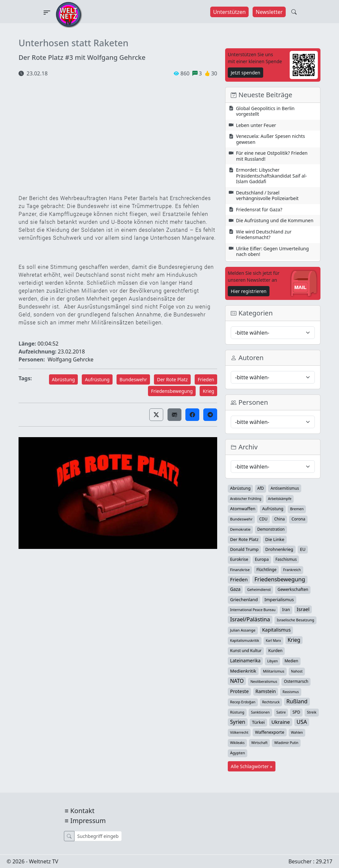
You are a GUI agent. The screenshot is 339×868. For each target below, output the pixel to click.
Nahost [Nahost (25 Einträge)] (297, 671)
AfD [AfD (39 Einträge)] (261, 488)
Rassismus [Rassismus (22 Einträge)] (291, 692)
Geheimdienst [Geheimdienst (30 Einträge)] (259, 589)
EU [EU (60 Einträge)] (303, 549)
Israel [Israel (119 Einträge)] (303, 609)
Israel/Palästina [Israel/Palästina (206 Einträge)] (250, 619)
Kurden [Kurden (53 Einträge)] (275, 651)
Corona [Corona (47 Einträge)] (298, 519)
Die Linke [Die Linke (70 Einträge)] (275, 539)
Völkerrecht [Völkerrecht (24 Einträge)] (239, 732)
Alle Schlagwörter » (252, 766)
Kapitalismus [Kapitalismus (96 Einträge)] (276, 630)
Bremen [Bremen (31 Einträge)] (297, 509)
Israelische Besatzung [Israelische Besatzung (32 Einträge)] (295, 620)
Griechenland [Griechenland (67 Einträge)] (244, 599)
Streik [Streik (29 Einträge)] (312, 712)
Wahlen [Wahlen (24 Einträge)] (297, 732)
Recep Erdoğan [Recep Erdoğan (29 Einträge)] (243, 702)
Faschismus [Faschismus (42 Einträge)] (286, 559)
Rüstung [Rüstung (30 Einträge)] (237, 712)
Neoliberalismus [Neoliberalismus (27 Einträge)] (264, 682)
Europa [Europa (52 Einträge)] (262, 559)
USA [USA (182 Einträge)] (302, 722)
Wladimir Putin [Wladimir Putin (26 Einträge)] (286, 743)
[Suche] (98, 836)
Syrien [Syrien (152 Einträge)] (238, 722)
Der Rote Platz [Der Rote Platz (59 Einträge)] (244, 539)
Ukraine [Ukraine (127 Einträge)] (281, 722)
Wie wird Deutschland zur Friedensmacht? (264, 235)
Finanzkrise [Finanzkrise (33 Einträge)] (240, 570)
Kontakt (82, 811)
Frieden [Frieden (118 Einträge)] (239, 579)
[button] (156, 415)
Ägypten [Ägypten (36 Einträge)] (238, 753)
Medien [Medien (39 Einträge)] (291, 661)
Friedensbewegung (172, 391)
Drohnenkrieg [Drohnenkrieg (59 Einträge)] (279, 549)
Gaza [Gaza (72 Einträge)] (235, 589)
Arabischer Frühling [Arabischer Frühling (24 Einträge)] (246, 499)
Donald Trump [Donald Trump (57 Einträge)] (244, 549)
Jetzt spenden (245, 73)
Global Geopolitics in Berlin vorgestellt (265, 111)
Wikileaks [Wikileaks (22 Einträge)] (237, 743)
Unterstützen (230, 12)
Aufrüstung (97, 379)
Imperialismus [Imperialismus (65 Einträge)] (279, 599)
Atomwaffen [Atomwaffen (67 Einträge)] (243, 509)
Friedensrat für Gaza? (259, 209)
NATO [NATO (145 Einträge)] (237, 681)
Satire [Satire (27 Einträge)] (281, 712)
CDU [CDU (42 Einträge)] (263, 519)
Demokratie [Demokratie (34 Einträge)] (240, 529)
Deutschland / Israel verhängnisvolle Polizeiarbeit (267, 196)
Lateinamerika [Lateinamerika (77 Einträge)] (245, 661)
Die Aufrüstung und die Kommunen (275, 220)
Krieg (208, 391)
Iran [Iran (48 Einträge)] (286, 610)
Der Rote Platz (172, 379)
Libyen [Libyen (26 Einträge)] (272, 661)
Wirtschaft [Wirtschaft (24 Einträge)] (259, 743)
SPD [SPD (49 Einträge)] (296, 712)
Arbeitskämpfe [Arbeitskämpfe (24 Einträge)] (280, 499)
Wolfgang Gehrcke (71, 359)
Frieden (206, 379)
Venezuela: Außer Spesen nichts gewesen (271, 139)
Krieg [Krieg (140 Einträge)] (294, 640)
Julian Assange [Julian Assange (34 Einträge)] (243, 630)
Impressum (88, 821)
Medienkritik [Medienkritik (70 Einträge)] (243, 671)
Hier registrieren (249, 291)
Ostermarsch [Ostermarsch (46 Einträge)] (296, 681)
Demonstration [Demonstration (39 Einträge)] (271, 529)
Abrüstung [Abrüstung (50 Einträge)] (240, 488)
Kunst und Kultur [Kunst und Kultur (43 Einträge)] (246, 651)
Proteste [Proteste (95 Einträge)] (239, 691)
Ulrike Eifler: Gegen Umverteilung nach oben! (272, 251)
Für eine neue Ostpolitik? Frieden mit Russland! (272, 156)
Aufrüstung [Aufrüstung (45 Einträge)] (273, 509)
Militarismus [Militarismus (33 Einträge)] (274, 671)
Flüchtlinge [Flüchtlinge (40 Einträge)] (266, 569)
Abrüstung (64, 379)
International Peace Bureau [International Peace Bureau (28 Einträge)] (253, 610)
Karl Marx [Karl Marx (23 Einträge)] (273, 641)
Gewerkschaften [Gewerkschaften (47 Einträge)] (293, 589)
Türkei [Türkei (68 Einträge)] (258, 722)
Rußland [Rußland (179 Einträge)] (297, 701)
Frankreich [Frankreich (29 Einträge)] (292, 570)
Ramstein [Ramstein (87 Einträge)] (266, 691)
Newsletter (269, 12)
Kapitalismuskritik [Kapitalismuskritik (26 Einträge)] (245, 641)
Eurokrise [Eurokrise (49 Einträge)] (239, 559)
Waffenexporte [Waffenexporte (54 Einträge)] (269, 732)
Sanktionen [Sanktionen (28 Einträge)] (260, 712)
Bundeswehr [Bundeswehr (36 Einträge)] (241, 519)
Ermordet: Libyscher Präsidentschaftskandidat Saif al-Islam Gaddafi (271, 176)
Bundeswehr (133, 379)
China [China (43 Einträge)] (279, 519)
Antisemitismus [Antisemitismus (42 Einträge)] (285, 488)
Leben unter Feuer (256, 125)
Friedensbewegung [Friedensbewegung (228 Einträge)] (280, 579)
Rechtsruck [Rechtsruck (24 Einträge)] (271, 702)
